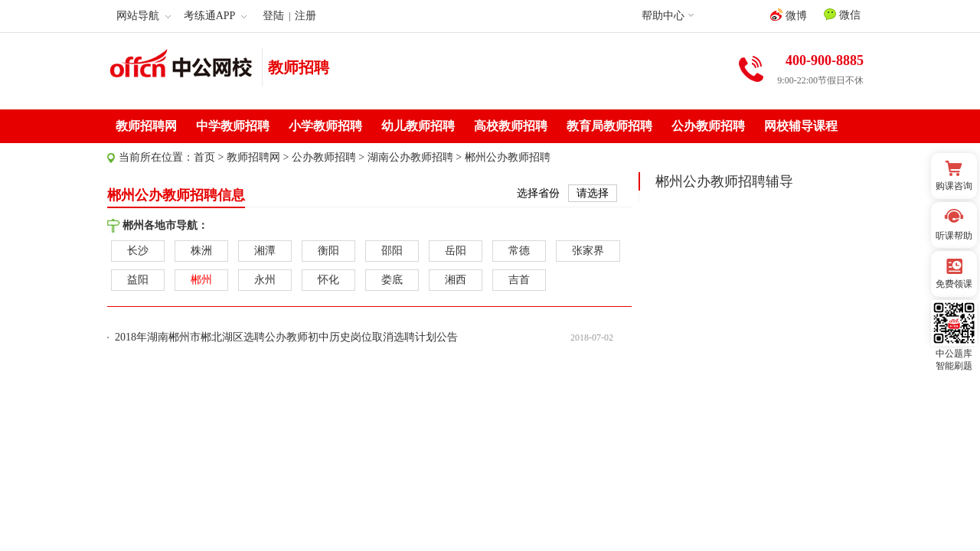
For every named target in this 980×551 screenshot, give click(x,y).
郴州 (201, 280)
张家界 (588, 251)
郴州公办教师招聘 (508, 157)
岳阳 (456, 251)
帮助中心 (663, 16)
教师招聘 (299, 67)
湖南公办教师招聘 (410, 157)
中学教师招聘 (233, 126)
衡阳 (328, 251)
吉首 (519, 280)
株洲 (201, 251)
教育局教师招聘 (609, 126)
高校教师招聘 (511, 126)
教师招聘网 (146, 126)
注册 (305, 16)
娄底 (392, 280)
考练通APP (216, 16)
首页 (204, 157)
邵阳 (392, 251)
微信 (842, 15)
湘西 (456, 280)
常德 (519, 251)
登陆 (273, 16)
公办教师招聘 (708, 126)
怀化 (328, 280)
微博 (789, 15)
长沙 (138, 251)
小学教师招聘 (325, 126)
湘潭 (265, 251)
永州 (265, 280)
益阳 (138, 280)
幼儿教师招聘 (418, 126)
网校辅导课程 (801, 126)
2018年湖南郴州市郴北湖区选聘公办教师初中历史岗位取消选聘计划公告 (286, 337)
